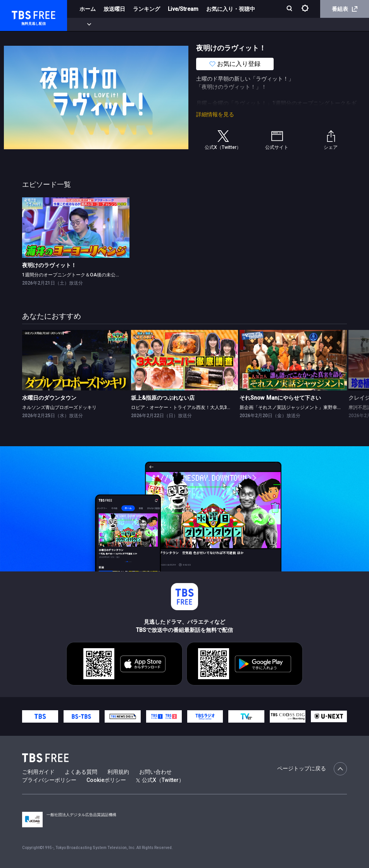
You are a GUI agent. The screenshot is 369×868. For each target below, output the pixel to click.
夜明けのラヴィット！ (49, 265)
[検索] (290, 9)
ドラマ (156, 24)
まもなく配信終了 (119, 24)
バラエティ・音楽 (193, 24)
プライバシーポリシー (49, 780)
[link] (76, 228)
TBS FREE (21, 14)
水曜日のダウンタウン (49, 398)
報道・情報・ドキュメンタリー (256, 24)
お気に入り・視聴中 (231, 9)
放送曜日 (114, 9)
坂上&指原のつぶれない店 (163, 398)
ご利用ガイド (38, 772)
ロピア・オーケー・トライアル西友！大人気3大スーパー (191, 407)
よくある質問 (81, 772)
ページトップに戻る (312, 769)
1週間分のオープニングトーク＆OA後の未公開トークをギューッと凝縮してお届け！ (111, 275)
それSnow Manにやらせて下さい (280, 398)
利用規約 (118, 772)
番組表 (345, 9)
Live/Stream (183, 9)
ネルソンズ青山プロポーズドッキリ (59, 407)
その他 (307, 24)
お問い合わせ (155, 772)
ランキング (147, 9)
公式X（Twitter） (160, 780)
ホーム (88, 9)
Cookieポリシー (106, 780)
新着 (84, 24)
